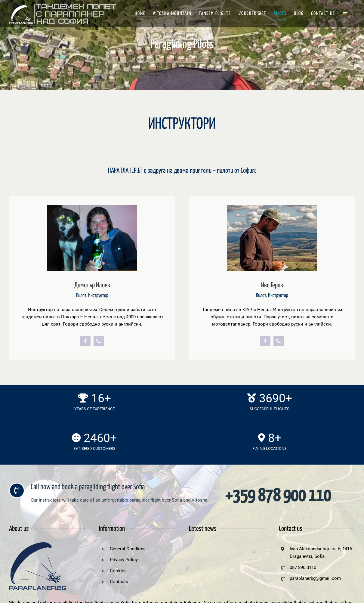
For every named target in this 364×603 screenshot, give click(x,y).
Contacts (119, 582)
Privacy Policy (124, 560)
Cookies (118, 571)
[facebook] (85, 341)
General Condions (128, 549)
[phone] (99, 341)
